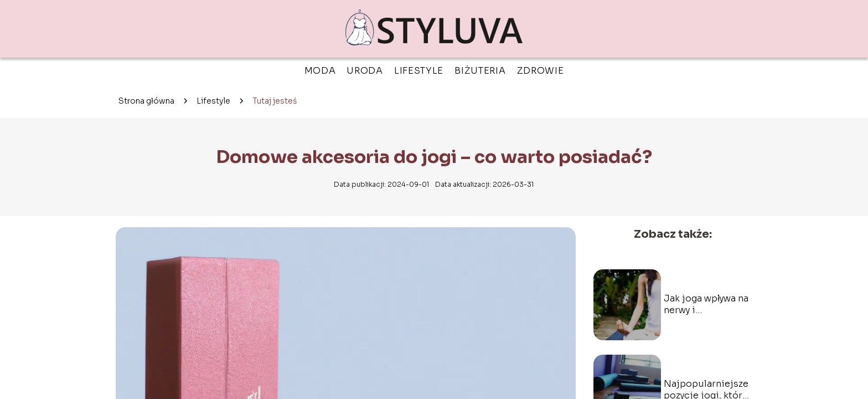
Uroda (365, 71)
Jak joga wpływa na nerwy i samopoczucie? (706, 305)
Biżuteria (480, 71)
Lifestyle (419, 71)
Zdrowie (541, 71)
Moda (320, 71)
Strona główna (146, 101)
